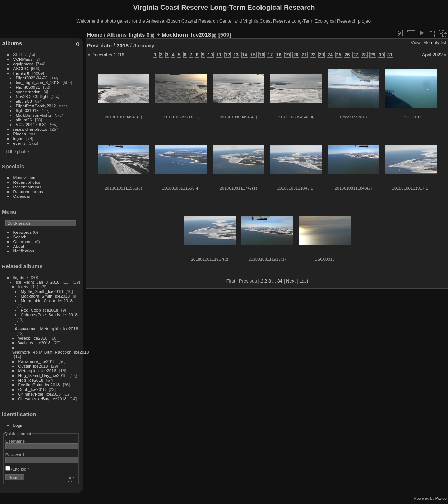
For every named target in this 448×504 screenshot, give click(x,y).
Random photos (28, 192)
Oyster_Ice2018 (33, 366)
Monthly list (435, 43)
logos (18, 138)
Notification (24, 251)
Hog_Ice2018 (31, 380)
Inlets (23, 287)
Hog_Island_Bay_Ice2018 (43, 375)
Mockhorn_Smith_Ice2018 (45, 296)
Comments (24, 241)
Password (15, 455)
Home (95, 35)
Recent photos (27, 182)
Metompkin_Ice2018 (37, 371)
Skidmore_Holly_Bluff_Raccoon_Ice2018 (51, 352)
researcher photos (30, 129)
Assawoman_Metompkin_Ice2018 (47, 329)
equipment (23, 64)
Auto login (18, 469)
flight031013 (27, 110)
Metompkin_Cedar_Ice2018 (47, 301)
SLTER (20, 54)
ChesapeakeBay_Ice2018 (43, 399)
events (20, 143)
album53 (24, 101)
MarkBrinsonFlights (34, 115)
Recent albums (27, 187)
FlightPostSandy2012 (36, 106)
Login (19, 425)
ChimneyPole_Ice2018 (40, 394)
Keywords (23, 232)
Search (20, 237)
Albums (12, 43)
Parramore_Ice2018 (37, 361)
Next (291, 281)
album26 (24, 120)
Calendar (22, 196)
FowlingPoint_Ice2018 (39, 385)
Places (20, 134)
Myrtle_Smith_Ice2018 (42, 291)
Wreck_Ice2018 (33, 338)
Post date (99, 45)
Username (15, 441)
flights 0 (21, 73)
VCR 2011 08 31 (31, 124)
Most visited (24, 178)
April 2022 (433, 55)
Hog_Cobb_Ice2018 (40, 310)
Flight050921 (28, 87)
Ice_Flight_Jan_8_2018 (38, 82)
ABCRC (21, 68)
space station (28, 92)
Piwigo (441, 498)
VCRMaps (23, 59)
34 (280, 281)
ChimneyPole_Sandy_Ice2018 (49, 315)
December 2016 (108, 55)
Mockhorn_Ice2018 (186, 35)
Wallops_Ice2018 (34, 343)
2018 (123, 45)
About (19, 246)
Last (304, 281)
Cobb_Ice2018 (32, 389)
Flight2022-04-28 (32, 78)
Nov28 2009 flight (32, 96)
